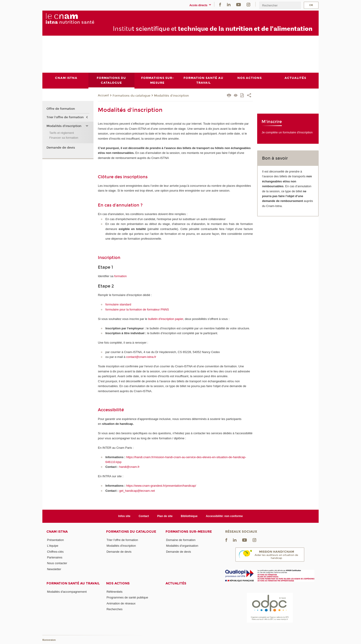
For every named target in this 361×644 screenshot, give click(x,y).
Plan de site (165, 516)
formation (120, 276)
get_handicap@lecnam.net (137, 491)
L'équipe (53, 546)
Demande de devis (61, 148)
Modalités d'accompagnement (67, 592)
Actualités (176, 583)
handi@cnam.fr (129, 467)
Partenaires (55, 557)
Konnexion (49, 640)
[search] (280, 5)
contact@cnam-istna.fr (141, 357)
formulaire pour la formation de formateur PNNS (137, 309)
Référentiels (115, 592)
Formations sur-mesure (189, 532)
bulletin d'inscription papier (166, 319)
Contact (144, 516)
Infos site (124, 516)
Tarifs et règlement (62, 133)
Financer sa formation (64, 138)
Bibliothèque (189, 516)
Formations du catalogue (131, 96)
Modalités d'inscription (171, 96)
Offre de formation (61, 109)
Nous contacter (57, 563)
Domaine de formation (181, 540)
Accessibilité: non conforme (224, 516)
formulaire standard (118, 304)
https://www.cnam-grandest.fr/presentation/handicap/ (161, 486)
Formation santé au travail (73, 583)
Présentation (55, 540)
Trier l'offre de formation (65, 117)
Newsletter (54, 569)
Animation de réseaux (121, 603)
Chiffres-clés (55, 552)
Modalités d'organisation (182, 546)
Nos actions (118, 583)
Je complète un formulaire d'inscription (287, 132)
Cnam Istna (57, 532)
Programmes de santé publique (127, 597)
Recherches (115, 609)
